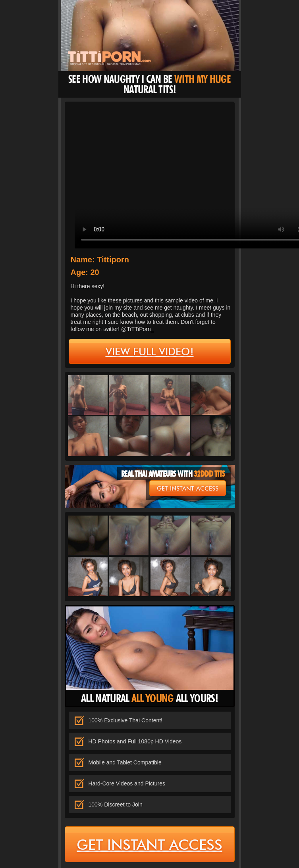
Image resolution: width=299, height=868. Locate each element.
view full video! (150, 352)
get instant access (188, 489)
